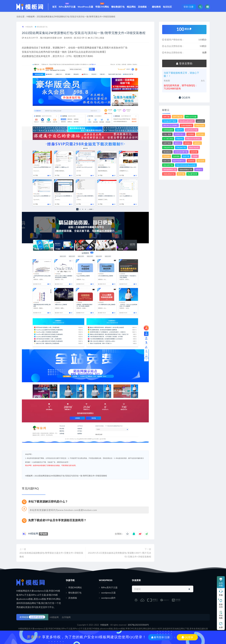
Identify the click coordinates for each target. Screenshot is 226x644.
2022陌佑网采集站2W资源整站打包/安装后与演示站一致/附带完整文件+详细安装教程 (76, 18)
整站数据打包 (118, 7)
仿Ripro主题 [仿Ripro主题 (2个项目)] (200, 127)
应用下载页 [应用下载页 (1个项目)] (167, 145)
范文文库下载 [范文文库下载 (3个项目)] (168, 167)
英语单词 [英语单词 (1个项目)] (191, 162)
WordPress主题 (85, 7)
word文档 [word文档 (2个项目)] (200, 123)
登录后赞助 (184, 65)
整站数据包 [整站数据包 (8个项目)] (167, 153)
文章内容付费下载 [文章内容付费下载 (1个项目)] (181, 153)
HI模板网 (27, 28)
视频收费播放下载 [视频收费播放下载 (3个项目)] (186, 171)
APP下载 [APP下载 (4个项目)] (166, 118)
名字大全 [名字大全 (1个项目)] (201, 136)
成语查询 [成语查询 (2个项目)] (197, 145)
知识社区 (167, 7)
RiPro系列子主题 (67, 5)
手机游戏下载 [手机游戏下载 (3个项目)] (181, 149)
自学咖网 (66, 624)
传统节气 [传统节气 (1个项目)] (179, 131)
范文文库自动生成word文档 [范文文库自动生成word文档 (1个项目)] (186, 167)
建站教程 (156, 7)
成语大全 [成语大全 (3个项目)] (178, 145)
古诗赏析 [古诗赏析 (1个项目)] (191, 136)
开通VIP (34, 637)
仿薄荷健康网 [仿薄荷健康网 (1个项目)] (168, 131)
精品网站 (131, 7)
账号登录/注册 (160, 637)
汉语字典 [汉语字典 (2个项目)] (194, 153)
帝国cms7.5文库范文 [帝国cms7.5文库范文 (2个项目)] (193, 140)
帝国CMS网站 (102, 5)
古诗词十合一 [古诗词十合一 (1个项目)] (179, 136)
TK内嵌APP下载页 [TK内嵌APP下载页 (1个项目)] (170, 123)
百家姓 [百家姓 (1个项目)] (195, 158)
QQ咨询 (184, 99)
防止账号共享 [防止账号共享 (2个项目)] (192, 175)
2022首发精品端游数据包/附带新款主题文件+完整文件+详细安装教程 (51, 561)
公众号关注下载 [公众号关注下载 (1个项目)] (192, 131)
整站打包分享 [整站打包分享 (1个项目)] (194, 149)
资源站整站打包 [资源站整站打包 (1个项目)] (169, 175)
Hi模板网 (31, 18)
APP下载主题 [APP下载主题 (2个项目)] (178, 118)
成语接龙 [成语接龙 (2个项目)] (188, 145)
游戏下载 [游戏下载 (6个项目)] (186, 158)
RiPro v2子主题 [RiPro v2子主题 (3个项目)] (191, 118)
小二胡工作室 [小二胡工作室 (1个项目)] (168, 140)
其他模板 (142, 7)
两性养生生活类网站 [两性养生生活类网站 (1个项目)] (170, 127)
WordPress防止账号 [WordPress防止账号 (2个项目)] (187, 123)
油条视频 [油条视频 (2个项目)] (176, 158)
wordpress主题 (109, 599)
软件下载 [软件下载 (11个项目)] (181, 175)
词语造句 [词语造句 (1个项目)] (199, 171)
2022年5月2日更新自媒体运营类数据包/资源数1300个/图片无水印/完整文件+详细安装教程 (120, 561)
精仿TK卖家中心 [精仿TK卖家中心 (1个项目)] (179, 162)
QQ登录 (187, 637)
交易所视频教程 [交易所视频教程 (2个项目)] (187, 127)
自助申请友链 (37, 624)
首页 (54, 7)
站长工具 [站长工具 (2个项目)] (167, 162)
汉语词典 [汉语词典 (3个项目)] (167, 158)
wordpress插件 (109, 604)
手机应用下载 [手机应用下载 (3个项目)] (168, 149)
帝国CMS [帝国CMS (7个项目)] (180, 140)
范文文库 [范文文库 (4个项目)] (201, 162)
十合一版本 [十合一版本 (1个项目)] (167, 136)
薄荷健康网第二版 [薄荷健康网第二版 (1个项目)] (170, 171)
